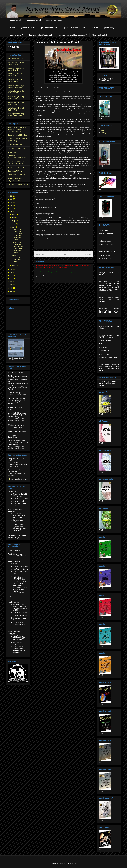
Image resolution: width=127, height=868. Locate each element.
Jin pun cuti (12, 152)
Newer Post (40, 254)
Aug (14, 224)
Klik (9, 479)
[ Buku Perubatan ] (16, 35)
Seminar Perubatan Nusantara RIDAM (16, 258)
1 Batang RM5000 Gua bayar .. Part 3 (16, 75)
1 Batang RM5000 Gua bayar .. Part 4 (16, 80)
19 (11, 202)
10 (11, 285)
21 (11, 196)
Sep (14, 221)
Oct (14, 218)
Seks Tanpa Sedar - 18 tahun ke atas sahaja (16, 163)
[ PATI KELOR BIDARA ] (50, 28)
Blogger (74, 863)
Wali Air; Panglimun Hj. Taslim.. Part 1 (16, 92)
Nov (14, 214)
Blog (102, 131)
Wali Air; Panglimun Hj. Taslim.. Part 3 (16, 103)
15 (11, 269)
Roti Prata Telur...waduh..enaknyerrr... (18, 157)
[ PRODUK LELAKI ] (29, 28)
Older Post (88, 254)
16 (11, 212)
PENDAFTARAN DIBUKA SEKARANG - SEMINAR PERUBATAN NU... (17, 235)
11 (11, 282)
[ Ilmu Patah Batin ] (99, 35)
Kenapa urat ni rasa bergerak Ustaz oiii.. (15, 180)
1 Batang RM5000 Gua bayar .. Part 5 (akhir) (16, 86)
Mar (14, 265)
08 (11, 291)
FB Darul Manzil (15, 20)
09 (11, 288)
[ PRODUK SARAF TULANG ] (75, 28)
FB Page (104, 133)
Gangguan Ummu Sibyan (17, 148)
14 (11, 272)
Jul (14, 227)
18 (11, 205)
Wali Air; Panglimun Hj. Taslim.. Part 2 (16, 98)
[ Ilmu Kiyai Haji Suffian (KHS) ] (40, 35)
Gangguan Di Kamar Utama (18, 184)
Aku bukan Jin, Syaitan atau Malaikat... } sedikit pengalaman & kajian (18, 129)
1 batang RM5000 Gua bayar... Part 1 (16, 63)
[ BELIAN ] (96, 28)
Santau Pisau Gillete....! (16, 175)
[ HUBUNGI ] (109, 28)
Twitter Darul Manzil (33, 20)
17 (11, 209)
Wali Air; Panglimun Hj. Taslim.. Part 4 (16, 109)
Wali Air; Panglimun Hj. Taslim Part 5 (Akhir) (16, 115)
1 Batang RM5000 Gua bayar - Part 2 (16, 69)
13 (11, 275)
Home (64, 254)
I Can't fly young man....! (17, 144)
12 (11, 279)
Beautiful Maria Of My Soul (18, 135)
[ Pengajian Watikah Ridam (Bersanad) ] (72, 35)
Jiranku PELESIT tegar (16, 167)
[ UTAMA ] (12, 28)
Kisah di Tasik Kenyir (15, 59)
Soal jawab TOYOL (15, 171)
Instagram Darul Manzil (55, 20)
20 (11, 199)
